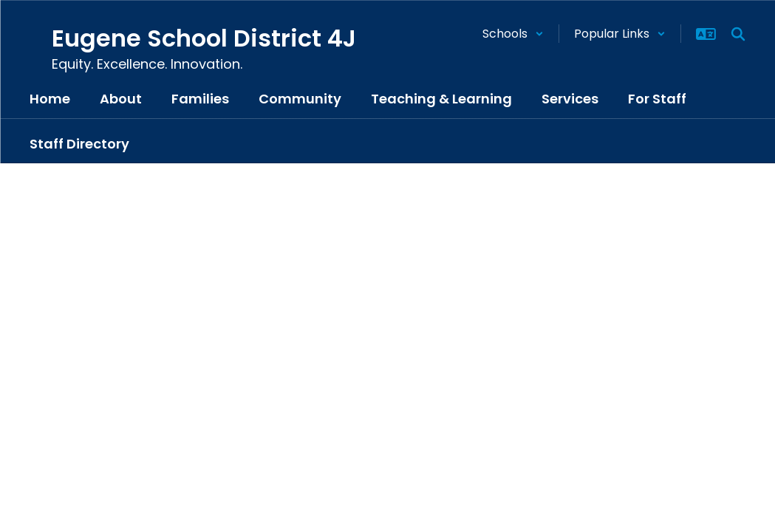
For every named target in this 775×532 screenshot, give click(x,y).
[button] (513, 34)
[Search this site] (738, 34)
